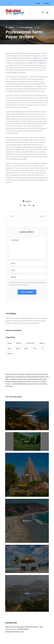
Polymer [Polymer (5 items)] (10, 354)
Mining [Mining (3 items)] (18, 348)
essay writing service (40, 61)
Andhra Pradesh (27, 416)
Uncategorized (26, 27)
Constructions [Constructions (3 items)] (30, 343)
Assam (27, 441)
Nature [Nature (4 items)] (27, 348)
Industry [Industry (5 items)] (42, 343)
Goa (27, 559)
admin (11, 27)
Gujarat (27, 593)
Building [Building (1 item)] (19, 343)
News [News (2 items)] (35, 348)
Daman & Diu (27, 521)
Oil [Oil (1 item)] (42, 348)
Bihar (27, 475)
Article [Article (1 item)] (9, 343)
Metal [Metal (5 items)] (9, 348)
